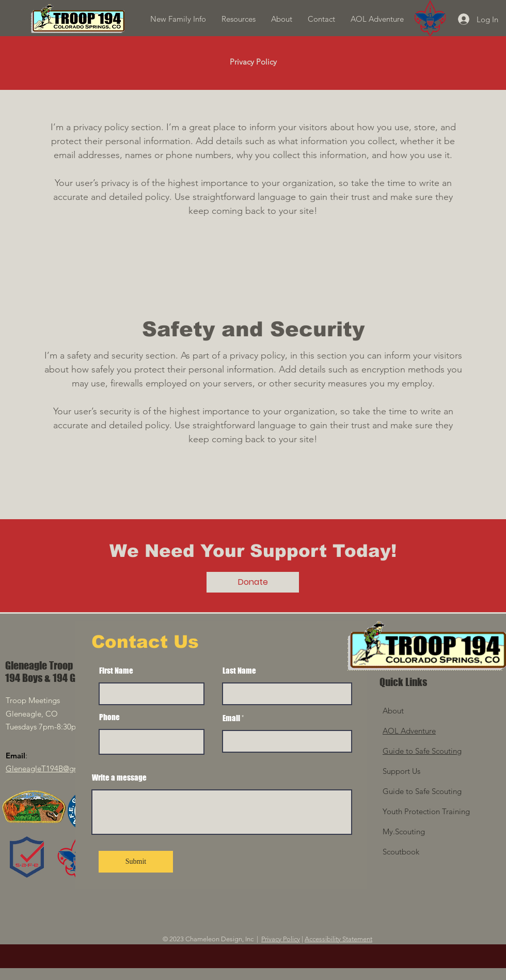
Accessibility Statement (338, 939)
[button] (239, 19)
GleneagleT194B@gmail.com (56, 768)
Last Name (239, 671)
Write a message (119, 778)
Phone (109, 717)
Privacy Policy (281, 939)
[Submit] (136, 862)
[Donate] (253, 582)
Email (231, 718)
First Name (116, 671)
